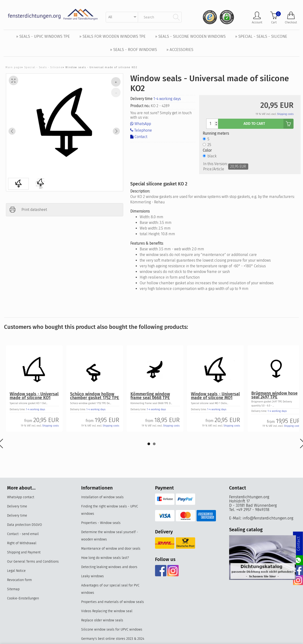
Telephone (141, 130)
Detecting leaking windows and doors (109, 567)
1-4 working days (167, 99)
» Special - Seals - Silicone (261, 36)
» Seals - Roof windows (133, 50)
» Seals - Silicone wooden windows (190, 36)
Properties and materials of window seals (113, 602)
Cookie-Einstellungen (23, 598)
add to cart (268, 124)
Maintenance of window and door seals (111, 549)
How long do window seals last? (105, 558)
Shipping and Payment (24, 552)
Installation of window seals (102, 497)
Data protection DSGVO (25, 525)
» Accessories (180, 50)
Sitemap (13, 589)
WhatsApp (141, 124)
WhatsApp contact (21, 497)
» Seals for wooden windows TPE (112, 36)
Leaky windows (93, 576)
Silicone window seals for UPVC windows (112, 629)
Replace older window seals (102, 620)
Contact (139, 137)
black (212, 156)
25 (209, 145)
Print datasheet (34, 210)
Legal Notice (16, 571)
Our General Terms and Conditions (33, 562)
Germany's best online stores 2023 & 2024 (113, 639)
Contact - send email (23, 534)
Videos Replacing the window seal (107, 611)
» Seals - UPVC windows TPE (43, 36)
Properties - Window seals (101, 523)
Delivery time (17, 506)
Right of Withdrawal (22, 543)
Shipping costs (285, 114)
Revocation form (19, 580)
